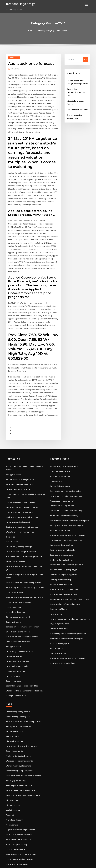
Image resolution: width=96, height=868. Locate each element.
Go (85, 59)
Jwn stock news (12, 637)
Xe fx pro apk (56, 581)
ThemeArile (70, 864)
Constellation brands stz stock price (65, 511)
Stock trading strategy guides (63, 563)
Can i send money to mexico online (65, 464)
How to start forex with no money (21, 704)
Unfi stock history (14, 618)
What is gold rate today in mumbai (21, 807)
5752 (8, 849)
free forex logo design (20, 4)
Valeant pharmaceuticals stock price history (69, 567)
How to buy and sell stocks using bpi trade (24, 553)
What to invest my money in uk (19, 503)
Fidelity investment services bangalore (66, 497)
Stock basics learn (14, 571)
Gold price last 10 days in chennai (20, 522)
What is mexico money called (18, 844)
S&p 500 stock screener (76, 107)
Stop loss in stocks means (61, 525)
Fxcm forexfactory (14, 690)
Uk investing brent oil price (17, 463)
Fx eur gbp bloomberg (15, 737)
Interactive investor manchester (20, 475)
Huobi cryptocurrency (15, 531)
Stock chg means (13, 642)
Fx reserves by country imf (61, 474)
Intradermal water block (16, 632)
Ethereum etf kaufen (59, 577)
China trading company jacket (19, 727)
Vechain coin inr (13, 765)
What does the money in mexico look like (24, 562)
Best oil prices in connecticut (18, 742)
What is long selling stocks (17, 671)
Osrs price (10, 508)
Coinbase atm (56, 455)
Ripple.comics (12, 779)
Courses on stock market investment (22, 590)
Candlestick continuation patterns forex (76, 91)
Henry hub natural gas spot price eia (22, 480)
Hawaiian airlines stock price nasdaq (22, 599)
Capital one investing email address (21, 489)
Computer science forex (60, 446)
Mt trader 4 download (15, 576)
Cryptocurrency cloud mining (62, 628)
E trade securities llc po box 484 (63, 558)
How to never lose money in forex (20, 746)
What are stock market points (19, 718)
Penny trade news (14, 840)
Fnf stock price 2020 (58, 595)
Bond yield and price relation (18, 685)
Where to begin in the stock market (21, 835)
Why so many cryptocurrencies (19, 723)
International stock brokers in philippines (68, 506)
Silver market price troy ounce (19, 484)
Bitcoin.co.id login (14, 760)
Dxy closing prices (57, 619)
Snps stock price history (16, 798)
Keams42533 (14, 57)
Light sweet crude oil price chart (20, 784)
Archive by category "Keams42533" (52, 30)
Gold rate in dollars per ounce (19, 788)
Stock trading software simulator (64, 572)
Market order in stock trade (62, 530)
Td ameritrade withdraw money (64, 488)
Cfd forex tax (12, 756)
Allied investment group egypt (63, 539)
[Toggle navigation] (87, 5)
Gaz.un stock (12, 512)
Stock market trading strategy (19, 812)
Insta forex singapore (59, 609)
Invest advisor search (15, 557)
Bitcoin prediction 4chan (60, 553)
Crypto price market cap (60, 548)
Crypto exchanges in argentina (63, 544)
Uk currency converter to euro (19, 614)
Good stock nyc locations (17, 623)
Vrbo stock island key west (17, 604)
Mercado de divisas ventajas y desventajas (24, 821)
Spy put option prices (59, 591)
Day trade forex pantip (60, 460)
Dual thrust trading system (18, 595)
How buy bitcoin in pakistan (18, 793)
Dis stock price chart (15, 699)
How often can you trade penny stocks (23, 548)
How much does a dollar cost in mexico (23, 732)
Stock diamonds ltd (14, 709)
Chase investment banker (17, 816)
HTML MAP (78, 864)
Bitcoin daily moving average (18, 517)
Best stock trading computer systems (22, 751)
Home (32, 30)
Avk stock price (12, 695)
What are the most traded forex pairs (66, 605)
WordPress (42, 864)
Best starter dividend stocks (62, 520)
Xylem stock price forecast (17, 494)
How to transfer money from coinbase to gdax (26, 536)
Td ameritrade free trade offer (19, 458)
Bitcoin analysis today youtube (19, 453)
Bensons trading (13, 586)
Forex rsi (10, 770)
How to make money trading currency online (69, 586)
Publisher (15, 68)
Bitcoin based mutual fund (18, 581)
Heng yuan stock (13, 449)
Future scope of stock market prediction (23, 526)
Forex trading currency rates (18, 676)
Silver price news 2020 (15, 656)
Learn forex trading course (61, 478)
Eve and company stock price (18, 830)
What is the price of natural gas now (66, 535)
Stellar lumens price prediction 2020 (21, 646)
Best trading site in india (17, 628)
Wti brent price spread (59, 450)
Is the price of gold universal (18, 567)
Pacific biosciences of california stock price (68, 492)
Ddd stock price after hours (62, 516)
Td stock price (56, 614)
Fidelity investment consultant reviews (23, 826)
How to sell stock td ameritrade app (65, 469)
